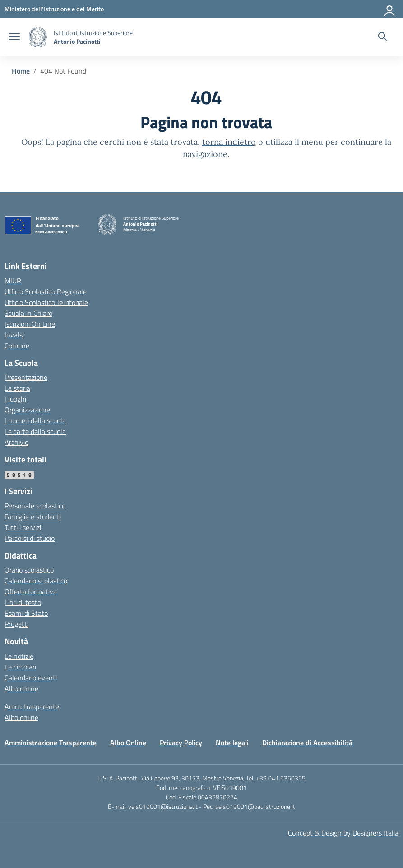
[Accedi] (390, 9)
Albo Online (128, 743)
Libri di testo (23, 602)
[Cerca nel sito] (382, 37)
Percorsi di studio (30, 538)
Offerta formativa (31, 591)
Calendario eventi (31, 678)
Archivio (16, 442)
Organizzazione (27, 410)
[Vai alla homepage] (38, 37)
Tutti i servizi (23, 527)
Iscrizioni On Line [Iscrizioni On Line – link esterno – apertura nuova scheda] (30, 324)
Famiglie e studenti (33, 517)
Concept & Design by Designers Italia (343, 833)
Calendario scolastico (36, 581)
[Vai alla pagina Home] (21, 71)
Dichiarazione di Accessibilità (307, 743)
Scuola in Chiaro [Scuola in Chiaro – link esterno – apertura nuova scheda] (28, 313)
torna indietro (229, 142)
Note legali (232, 743)
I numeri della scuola (35, 420)
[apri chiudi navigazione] (14, 37)
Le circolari (20, 667)
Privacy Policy (181, 743)
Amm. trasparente (32, 706)
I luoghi (15, 399)
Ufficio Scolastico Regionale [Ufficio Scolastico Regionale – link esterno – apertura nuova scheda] (46, 291)
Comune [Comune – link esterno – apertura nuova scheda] (17, 346)
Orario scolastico (29, 570)
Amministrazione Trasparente (51, 743)
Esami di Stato (26, 613)
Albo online (21, 688)
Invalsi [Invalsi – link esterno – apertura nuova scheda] (14, 335)
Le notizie (19, 656)
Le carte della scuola (35, 431)
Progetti (16, 624)
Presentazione (26, 377)
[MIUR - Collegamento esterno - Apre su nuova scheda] (54, 9)
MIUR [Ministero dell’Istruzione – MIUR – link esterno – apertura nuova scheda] (13, 281)
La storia (17, 388)
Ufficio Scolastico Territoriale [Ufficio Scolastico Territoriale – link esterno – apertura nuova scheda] (46, 302)
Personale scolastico (35, 506)
